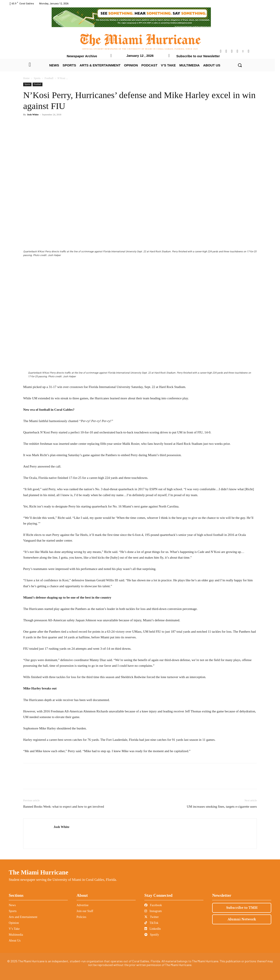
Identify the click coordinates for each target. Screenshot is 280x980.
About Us (15, 941)
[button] (240, 65)
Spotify (152, 935)
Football (49, 78)
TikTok (151, 923)
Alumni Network (242, 919)
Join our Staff (85, 911)
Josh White (33, 114)
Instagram (153, 911)
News (12, 905)
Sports (37, 78)
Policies (81, 917)
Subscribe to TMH (242, 908)
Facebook (153, 905)
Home (26, 78)
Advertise (82, 905)
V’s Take (14, 929)
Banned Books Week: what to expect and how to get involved (64, 807)
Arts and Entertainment (23, 917)
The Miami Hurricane (38, 872)
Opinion (14, 923)
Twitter (151, 917)
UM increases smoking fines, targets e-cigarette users (222, 807)
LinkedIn (153, 929)
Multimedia (16, 935)
